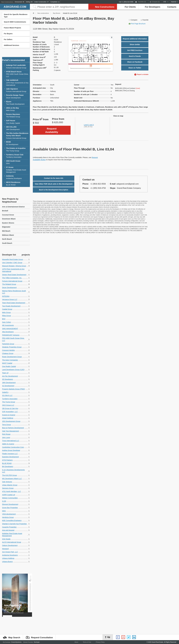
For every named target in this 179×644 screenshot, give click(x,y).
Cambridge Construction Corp (13, 447)
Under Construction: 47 (41, 2)
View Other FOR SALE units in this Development (54, 184)
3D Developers (8, 379)
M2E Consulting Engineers (12, 520)
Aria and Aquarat (8, 530)
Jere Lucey (6, 437)
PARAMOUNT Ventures (11, 335)
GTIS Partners (7, 460)
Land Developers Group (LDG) (13, 370)
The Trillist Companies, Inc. (12, 278)
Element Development (10, 504)
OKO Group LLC (8, 405)
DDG (17, 162)
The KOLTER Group (9, 475)
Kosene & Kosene (9, 415)
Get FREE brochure (135, 50)
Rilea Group (7, 316)
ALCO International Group (12, 542)
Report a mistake (143, 74)
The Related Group (17, 115)
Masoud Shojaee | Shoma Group (14, 266)
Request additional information (135, 39)
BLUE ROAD (17, 184)
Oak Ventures (7, 482)
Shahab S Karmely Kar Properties (14, 524)
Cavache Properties (9, 527)
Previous (72, 51)
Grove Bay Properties (10, 508)
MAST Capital (7, 363)
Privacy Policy (100, 642)
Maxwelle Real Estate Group (12, 259)
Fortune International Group (17, 66)
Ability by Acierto (8, 444)
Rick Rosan (6, 434)
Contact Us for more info (54, 178)
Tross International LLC (11, 441)
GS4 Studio (6, 539)
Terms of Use (87, 642)
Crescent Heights (8, 350)
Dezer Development (17, 96)
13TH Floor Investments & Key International (17, 83)
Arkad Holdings (8, 418)
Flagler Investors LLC (10, 454)
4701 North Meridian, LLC (11, 491)
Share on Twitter (135, 68)
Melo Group (17, 109)
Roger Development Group (12, 357)
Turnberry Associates (17, 156)
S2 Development (17, 143)
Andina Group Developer (11, 450)
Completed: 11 (55, 2)
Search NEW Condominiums (15, 22)
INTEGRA (6, 296)
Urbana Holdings (8, 558)
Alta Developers (8, 332)
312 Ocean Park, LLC (10, 552)
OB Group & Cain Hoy (10, 408)
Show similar (135, 44)
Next (110, 51)
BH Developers (8, 467)
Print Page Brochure (138, 24)
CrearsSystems (16, 642)
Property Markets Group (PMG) (14, 389)
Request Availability (52, 130)
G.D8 (4, 501)
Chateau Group (8, 353)
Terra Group (7, 425)
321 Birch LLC (7, 395)
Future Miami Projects (12, 28)
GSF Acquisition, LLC (10, 412)
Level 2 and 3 (89, 125)
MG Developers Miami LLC (12, 479)
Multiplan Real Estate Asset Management (17, 170)
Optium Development (10, 545)
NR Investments (8, 325)
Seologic (37, 642)
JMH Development (17, 128)
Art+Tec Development (10, 376)
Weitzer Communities (10, 498)
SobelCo (5, 392)
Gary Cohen (7, 322)
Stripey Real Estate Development (14, 275)
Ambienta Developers (17, 177)
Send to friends (135, 56)
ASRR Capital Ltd (9, 495)
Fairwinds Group (8, 344)
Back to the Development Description (54, 190)
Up (109, 637)
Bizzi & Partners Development (13, 428)
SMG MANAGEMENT (10, 329)
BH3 (4, 319)
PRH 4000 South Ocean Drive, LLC (17, 74)
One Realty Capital (17, 122)
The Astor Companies (10, 360)
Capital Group (7, 309)
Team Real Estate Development (14, 303)
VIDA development (9, 514)
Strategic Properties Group (12, 347)
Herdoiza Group (8, 517)
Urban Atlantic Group (10, 485)
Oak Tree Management (10, 431)
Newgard (5, 549)
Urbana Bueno (7, 562)
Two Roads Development (17, 103)
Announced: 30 (19, 2)
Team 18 (5, 373)
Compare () (156, 2)
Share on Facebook (135, 62)
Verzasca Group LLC (10, 299)
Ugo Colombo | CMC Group (12, 263)
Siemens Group (8, 488)
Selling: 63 (29, 2)
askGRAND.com (15, 7)
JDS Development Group (11, 421)
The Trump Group (17, 149)
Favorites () (142, 2)
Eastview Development (10, 457)
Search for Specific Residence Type (16, 16)
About (76, 642)
